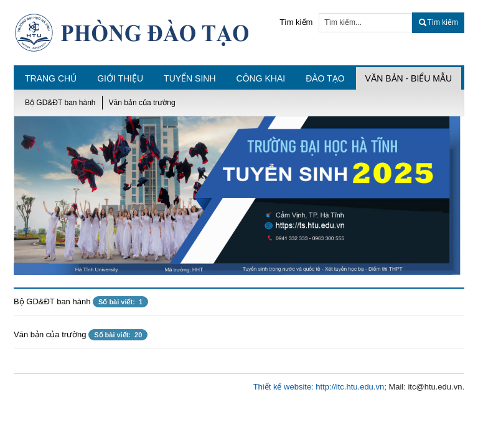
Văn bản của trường (142, 103)
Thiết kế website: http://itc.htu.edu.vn (319, 387)
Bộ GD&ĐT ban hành (60, 103)
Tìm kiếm (296, 22)
